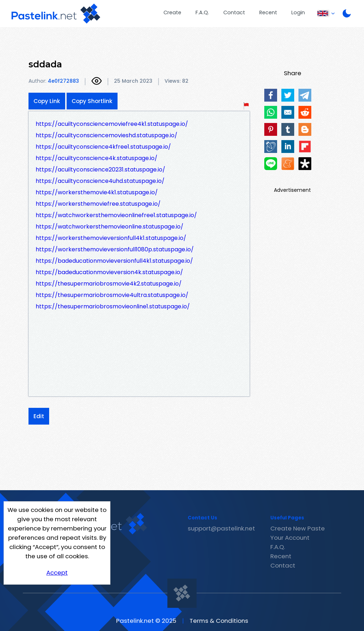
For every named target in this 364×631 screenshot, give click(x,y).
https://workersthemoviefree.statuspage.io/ (98, 204)
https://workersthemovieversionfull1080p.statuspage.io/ (115, 249)
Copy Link (47, 101)
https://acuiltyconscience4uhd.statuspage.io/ (100, 181)
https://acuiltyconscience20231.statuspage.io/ (100, 170)
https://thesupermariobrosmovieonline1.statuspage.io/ (113, 306)
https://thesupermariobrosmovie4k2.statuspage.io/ (109, 284)
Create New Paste (298, 528)
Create (172, 12)
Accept (57, 573)
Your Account (290, 538)
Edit (39, 416)
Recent (268, 12)
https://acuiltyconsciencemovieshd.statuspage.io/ (106, 135)
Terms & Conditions (219, 621)
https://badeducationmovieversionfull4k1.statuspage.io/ (114, 261)
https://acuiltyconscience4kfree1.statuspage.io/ (103, 147)
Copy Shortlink (92, 101)
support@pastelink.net (221, 528)
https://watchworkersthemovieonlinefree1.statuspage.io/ (116, 215)
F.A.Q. (202, 12)
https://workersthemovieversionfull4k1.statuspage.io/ (111, 238)
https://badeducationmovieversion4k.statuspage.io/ (109, 272)
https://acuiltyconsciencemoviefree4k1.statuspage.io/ (112, 124)
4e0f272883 (63, 81)
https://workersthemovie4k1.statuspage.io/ (97, 192)
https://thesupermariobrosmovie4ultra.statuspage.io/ (112, 295)
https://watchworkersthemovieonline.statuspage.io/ (110, 227)
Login (298, 12)
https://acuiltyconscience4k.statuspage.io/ (97, 158)
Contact (234, 12)
